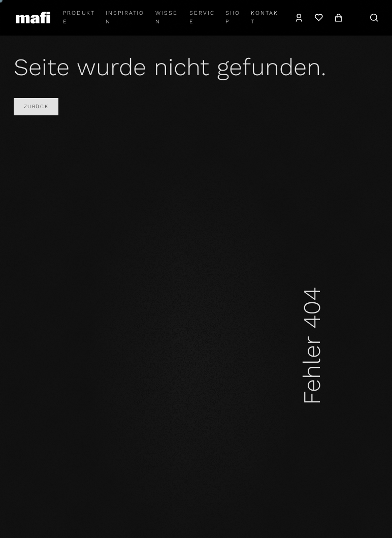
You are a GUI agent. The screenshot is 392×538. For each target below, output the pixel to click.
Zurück (36, 106)
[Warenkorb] (338, 18)
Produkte (79, 17)
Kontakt (265, 17)
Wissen (167, 17)
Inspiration (125, 17)
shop (233, 17)
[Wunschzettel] (319, 18)
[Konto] (299, 18)
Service (202, 17)
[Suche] (374, 18)
